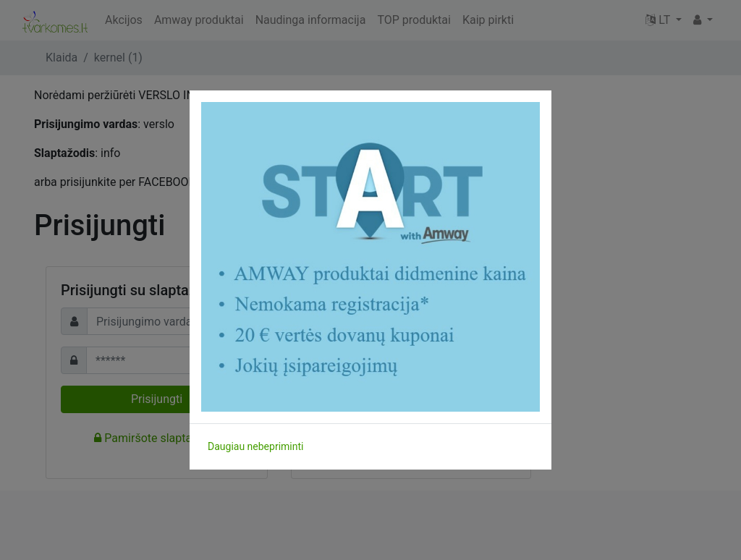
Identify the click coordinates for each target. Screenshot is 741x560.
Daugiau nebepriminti (255, 446)
